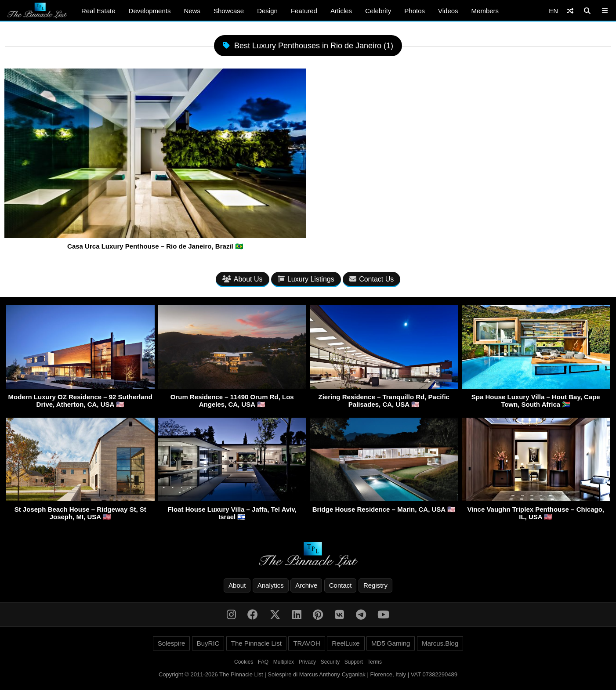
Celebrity (378, 11)
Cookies (244, 662)
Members (485, 11)
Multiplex (284, 662)
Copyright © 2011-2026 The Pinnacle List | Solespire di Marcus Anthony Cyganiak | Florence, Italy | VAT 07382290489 (308, 674)
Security (330, 662)
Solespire (172, 643)
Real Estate (98, 11)
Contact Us (371, 279)
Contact (341, 585)
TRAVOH (306, 643)
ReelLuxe (346, 643)
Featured (304, 11)
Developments (150, 11)
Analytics (271, 585)
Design (267, 11)
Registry (375, 585)
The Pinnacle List (256, 643)
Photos (415, 11)
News (192, 11)
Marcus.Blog (440, 643)
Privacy (307, 662)
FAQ (263, 662)
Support (354, 662)
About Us (243, 279)
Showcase (229, 11)
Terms (375, 662)
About (237, 585)
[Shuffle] (570, 11)
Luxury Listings (306, 279)
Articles (341, 11)
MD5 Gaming (391, 643)
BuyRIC (208, 643)
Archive (306, 585)
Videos (448, 11)
